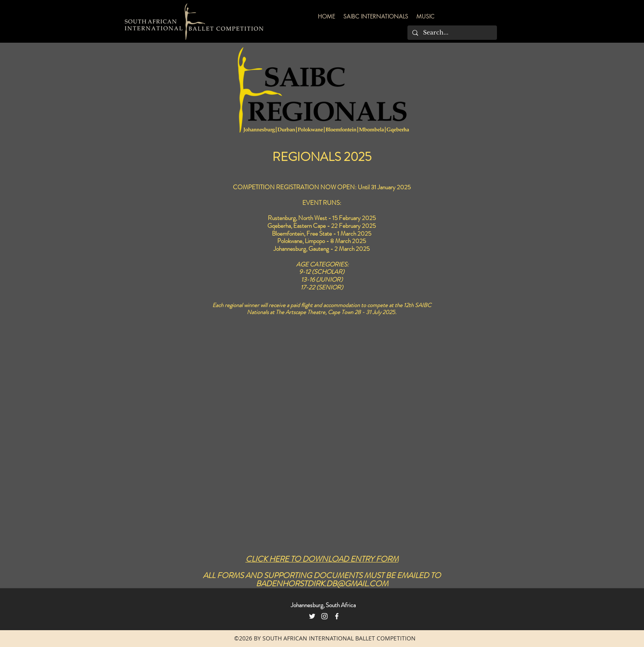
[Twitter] (312, 616)
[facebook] (337, 616)
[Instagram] (324, 616)
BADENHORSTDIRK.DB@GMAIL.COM (322, 584)
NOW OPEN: (339, 187)
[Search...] (451, 33)
